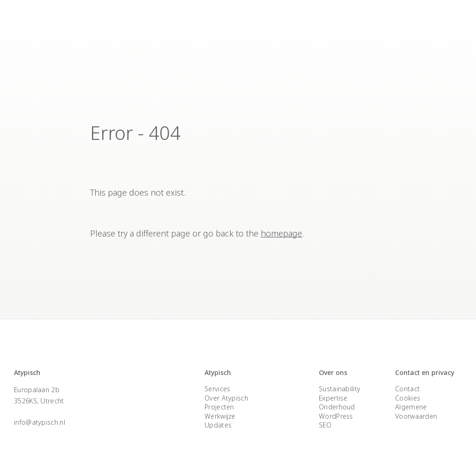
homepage (281, 233)
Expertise (385, 20)
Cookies (408, 398)
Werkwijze (220, 416)
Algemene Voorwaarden (416, 411)
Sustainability (340, 389)
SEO (325, 425)
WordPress (336, 416)
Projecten (275, 20)
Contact (430, 20)
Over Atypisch (330, 20)
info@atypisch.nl (40, 422)
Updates (218, 425)
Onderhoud (337, 407)
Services (228, 20)
